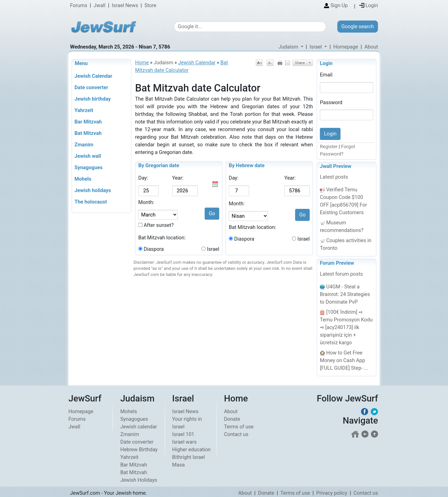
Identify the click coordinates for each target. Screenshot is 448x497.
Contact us (236, 434)
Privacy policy (332, 493)
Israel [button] (316, 47)
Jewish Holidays (139, 480)
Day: (143, 178)
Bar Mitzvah (134, 465)
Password (331, 102)
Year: (178, 178)
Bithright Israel (189, 457)
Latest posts (334, 177)
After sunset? (159, 225)
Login (326, 63)
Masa (179, 465)
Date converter (137, 442)
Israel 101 (183, 434)
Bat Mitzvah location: (162, 238)
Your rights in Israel (187, 423)
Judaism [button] (289, 47)
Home (142, 63)
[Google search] (250, 27)
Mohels (129, 411)
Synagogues (134, 419)
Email (326, 75)
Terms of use (239, 427)
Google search (358, 26)
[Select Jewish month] (249, 216)
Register (329, 147)
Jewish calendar (139, 427)
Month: (146, 203)
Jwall (100, 6)
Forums (79, 6)
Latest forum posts (341, 274)
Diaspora (154, 249)
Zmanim (130, 434)
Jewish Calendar (197, 63)
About (371, 47)
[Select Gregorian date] (158, 215)
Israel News (125, 6)
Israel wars (184, 442)
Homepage (346, 47)
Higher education (191, 449)
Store (150, 6)
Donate (232, 419)
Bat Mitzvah (134, 472)
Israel (213, 249)
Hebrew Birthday (139, 449)
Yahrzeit (130, 457)
